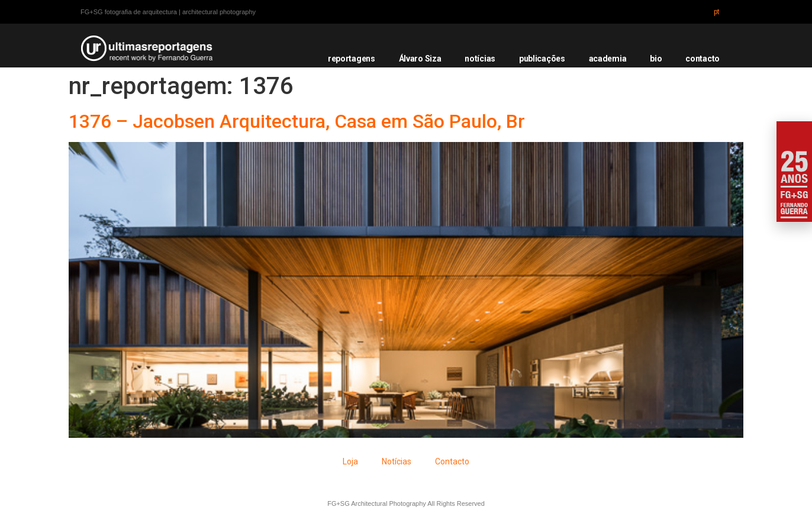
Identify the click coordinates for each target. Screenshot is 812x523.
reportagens (352, 59)
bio (656, 59)
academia (608, 59)
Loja (350, 461)
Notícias (397, 461)
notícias (480, 59)
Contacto (452, 461)
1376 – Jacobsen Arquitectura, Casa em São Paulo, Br (297, 121)
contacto (703, 59)
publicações (542, 59)
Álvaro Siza (420, 59)
